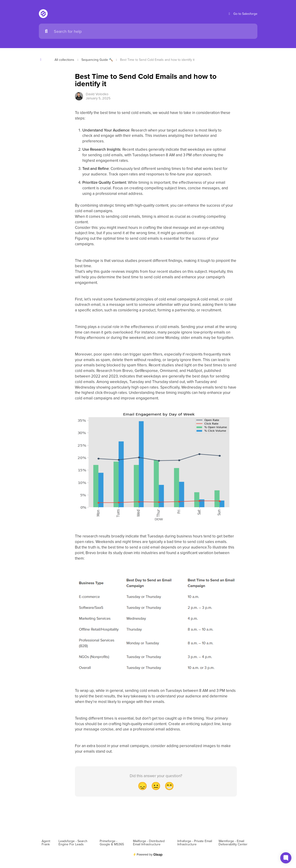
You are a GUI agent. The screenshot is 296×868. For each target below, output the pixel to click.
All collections (64, 60)
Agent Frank (46, 843)
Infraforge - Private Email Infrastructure (195, 843)
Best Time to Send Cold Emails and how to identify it (157, 60)
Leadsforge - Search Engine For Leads (73, 843)
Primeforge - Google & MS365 (112, 843)
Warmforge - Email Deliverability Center (233, 843)
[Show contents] (42, 60)
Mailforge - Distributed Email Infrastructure (149, 843)
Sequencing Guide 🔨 (97, 60)
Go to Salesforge (242, 14)
